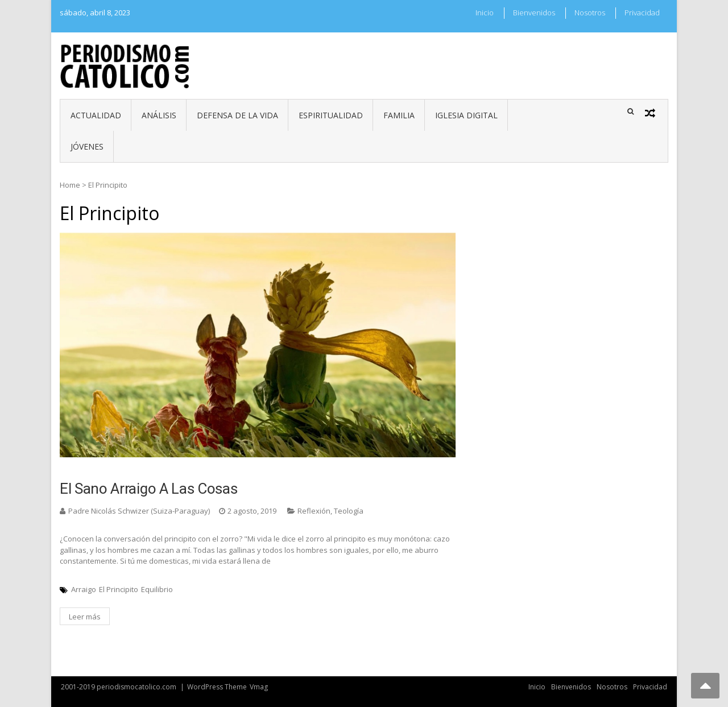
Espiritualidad (331, 115)
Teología (349, 511)
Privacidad (642, 13)
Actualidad (96, 115)
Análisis (159, 115)
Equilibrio (157, 589)
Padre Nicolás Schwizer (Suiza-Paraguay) (139, 511)
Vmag (259, 687)
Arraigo (84, 589)
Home (70, 185)
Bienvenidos (534, 13)
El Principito (119, 589)
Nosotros (590, 13)
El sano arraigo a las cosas (148, 489)
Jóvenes (87, 146)
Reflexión (314, 511)
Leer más (85, 617)
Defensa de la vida (237, 115)
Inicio (485, 13)
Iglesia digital (466, 115)
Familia (399, 115)
